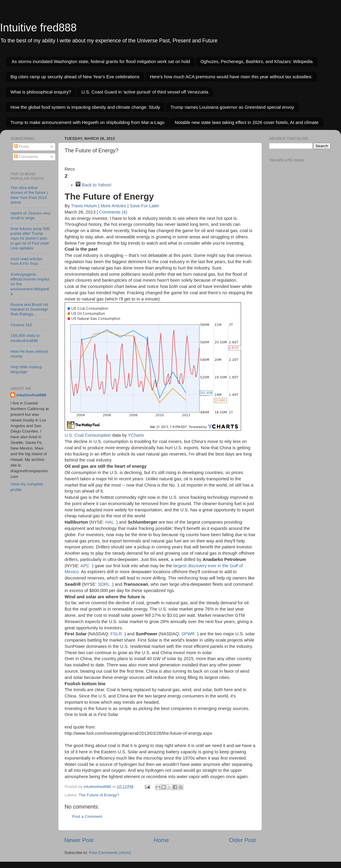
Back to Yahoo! (96, 185)
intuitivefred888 (31, 395)
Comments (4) (113, 212)
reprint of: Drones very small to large (31, 216)
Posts (22, 147)
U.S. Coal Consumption (88, 435)
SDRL (104, 584)
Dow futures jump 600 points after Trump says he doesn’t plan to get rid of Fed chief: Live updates (30, 238)
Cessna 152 (21, 325)
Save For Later (144, 206)
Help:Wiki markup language (26, 369)
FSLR (116, 634)
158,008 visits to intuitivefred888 (25, 338)
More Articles (113, 206)
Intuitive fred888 (38, 28)
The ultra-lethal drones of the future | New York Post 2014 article (29, 195)
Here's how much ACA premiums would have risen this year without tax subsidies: (231, 77)
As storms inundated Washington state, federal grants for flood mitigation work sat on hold (101, 61)
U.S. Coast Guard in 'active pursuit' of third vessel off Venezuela (145, 92)
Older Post (242, 840)
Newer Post (79, 840)
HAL (109, 522)
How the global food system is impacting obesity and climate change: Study (85, 107)
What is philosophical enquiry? (41, 92)
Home (161, 840)
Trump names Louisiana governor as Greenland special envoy (232, 107)
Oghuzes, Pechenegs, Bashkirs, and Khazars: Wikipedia (256, 61)
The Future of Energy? (99, 795)
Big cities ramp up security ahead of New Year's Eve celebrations (75, 77)
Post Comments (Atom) (110, 853)
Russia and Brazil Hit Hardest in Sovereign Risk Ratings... (29, 309)
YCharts (136, 435)
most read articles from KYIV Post (26, 261)
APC (85, 566)
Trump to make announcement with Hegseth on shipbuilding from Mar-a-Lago (87, 122)
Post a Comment (87, 816)
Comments (26, 157)
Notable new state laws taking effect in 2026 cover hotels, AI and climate (246, 122)
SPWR (188, 634)
